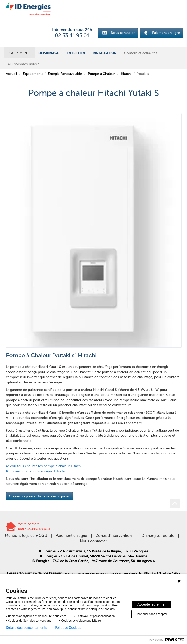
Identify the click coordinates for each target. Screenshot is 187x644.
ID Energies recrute (157, 535)
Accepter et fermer (151, 604)
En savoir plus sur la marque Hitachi (37, 471)
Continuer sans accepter (151, 614)
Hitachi (126, 74)
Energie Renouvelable (65, 74)
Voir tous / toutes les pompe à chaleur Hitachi (46, 466)
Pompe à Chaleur (101, 74)
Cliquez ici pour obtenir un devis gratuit (39, 496)
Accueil (11, 74)
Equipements (33, 74)
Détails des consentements (26, 628)
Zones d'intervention (114, 535)
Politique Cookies (68, 628)
